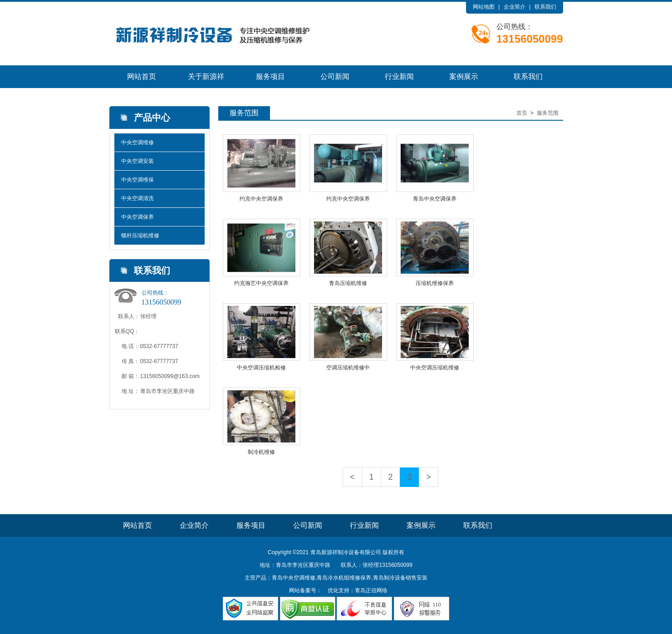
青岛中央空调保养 (435, 199)
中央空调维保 (137, 180)
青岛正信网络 (371, 590)
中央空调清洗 (137, 198)
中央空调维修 (137, 143)
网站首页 (142, 76)
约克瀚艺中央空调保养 (261, 283)
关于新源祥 (206, 76)
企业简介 (515, 7)
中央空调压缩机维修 (435, 368)
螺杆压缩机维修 (140, 236)
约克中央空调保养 (261, 199)
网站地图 (484, 7)
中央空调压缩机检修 (261, 368)
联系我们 (545, 7)
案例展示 (464, 76)
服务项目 (270, 76)
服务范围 (548, 113)
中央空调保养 (137, 217)
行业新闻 (399, 76)
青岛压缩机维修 (348, 283)
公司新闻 (335, 76)
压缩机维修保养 (435, 283)
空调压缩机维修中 (348, 368)
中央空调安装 (137, 161)
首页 (522, 113)
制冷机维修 (261, 452)
